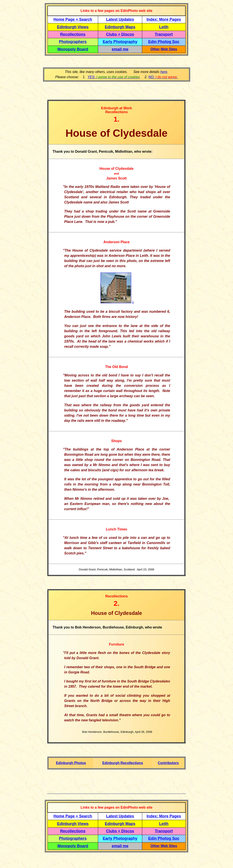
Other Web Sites (164, 49)
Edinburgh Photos (71, 763)
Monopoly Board (73, 49)
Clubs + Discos (120, 34)
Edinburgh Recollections (123, 763)
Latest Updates (120, 19)
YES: (114, 77)
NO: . (163, 77)
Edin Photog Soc (164, 42)
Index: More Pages (164, 19)
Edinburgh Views (73, 27)
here (164, 72)
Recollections (73, 34)
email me (120, 49)
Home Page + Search (73, 19)
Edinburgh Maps (120, 27)
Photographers (73, 42)
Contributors (168, 763)
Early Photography (120, 42)
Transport (164, 34)
